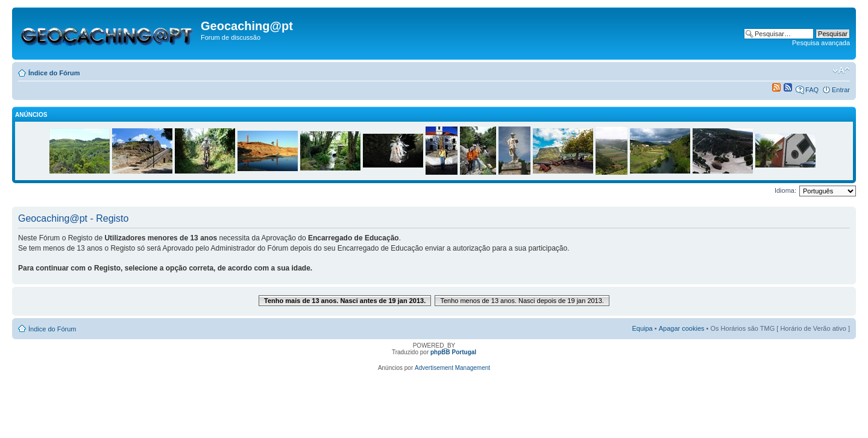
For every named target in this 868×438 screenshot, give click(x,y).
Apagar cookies (682, 328)
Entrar (841, 90)
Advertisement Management (452, 368)
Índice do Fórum (54, 73)
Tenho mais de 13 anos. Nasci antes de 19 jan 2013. (345, 301)
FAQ (812, 90)
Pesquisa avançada (821, 43)
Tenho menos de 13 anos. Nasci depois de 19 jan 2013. (522, 301)
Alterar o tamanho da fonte (841, 70)
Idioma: (785, 190)
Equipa (642, 328)
